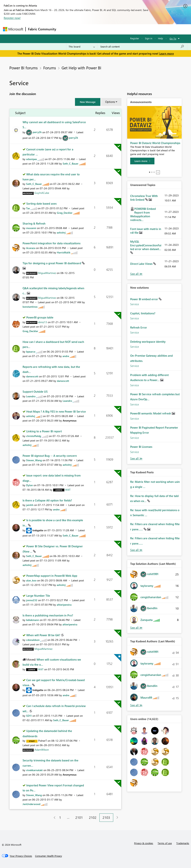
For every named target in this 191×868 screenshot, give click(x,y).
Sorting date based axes (41, 203)
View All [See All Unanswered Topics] (136, 274)
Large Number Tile (38, 596)
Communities (113, 29)
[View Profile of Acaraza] (31, 248)
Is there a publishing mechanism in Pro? (48, 615)
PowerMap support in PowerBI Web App (52, 576)
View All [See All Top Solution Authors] (136, 628)
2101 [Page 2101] (79, 818)
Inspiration (81, 29)
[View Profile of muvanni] (31, 228)
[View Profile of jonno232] (32, 600)
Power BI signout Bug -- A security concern (50, 456)
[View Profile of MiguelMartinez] (47, 273)
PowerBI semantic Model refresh (151, 413)
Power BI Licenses (141, 447)
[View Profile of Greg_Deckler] (65, 213)
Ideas (96, 29)
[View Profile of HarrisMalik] (64, 252)
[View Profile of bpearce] (31, 352)
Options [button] (110, 102)
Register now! (12, 18)
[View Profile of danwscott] (32, 376)
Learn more (167, 53)
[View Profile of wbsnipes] (32, 159)
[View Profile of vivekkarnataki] (34, 770)
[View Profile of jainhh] (30, 505)
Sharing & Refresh (34, 223)
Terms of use (165, 843)
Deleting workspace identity (148, 342)
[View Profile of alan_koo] (31, 580)
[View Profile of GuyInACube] (42, 193)
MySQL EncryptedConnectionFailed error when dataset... (146, 245)
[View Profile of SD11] (29, 716)
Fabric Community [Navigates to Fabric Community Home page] (42, 29)
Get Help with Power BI (81, 68)
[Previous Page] (53, 818)
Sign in (149, 38)
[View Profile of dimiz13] (43, 322)
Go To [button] (173, 38)
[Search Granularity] (82, 47)
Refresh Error (139, 327)
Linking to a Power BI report (44, 431)
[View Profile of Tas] (28, 208)
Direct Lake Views (142, 264)
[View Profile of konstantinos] (30, 307)
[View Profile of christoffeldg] (34, 436)
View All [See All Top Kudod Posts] (136, 550)
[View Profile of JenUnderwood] (31, 804)
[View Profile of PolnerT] (43, 741)
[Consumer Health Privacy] (48, 856)
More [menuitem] (142, 29)
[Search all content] (142, 47)
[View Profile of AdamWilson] (42, 750)
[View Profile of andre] (66, 356)
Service (135, 304)
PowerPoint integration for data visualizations (51, 243)
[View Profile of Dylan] (29, 485)
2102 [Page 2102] (93, 818)
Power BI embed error (144, 299)
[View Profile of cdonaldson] (33, 640)
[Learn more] (142, 161)
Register (135, 38)
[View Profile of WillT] (68, 490)
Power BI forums (24, 68)
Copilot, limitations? (143, 313)
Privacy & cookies (144, 843)
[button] (88, 102)
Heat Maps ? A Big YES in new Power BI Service (56, 411)
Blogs (130, 29)
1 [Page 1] (60, 818)
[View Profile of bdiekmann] (33, 620)
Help (161, 38)
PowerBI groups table (40, 317)
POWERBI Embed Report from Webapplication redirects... (143, 214)
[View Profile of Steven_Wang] (34, 460)
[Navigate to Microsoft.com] (13, 29)
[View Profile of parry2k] (37, 132)
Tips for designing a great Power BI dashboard (52, 263)
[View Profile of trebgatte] (38, 530)
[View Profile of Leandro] (31, 396)
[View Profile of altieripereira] (64, 605)
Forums (65, 29)
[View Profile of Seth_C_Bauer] (71, 164)
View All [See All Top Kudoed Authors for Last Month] (136, 705)
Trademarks (183, 843)
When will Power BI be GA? (44, 635)
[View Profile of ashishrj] (61, 232)
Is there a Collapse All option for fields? (47, 500)
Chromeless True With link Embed (144, 198)
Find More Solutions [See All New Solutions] (136, 459)
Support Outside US (35, 392)
